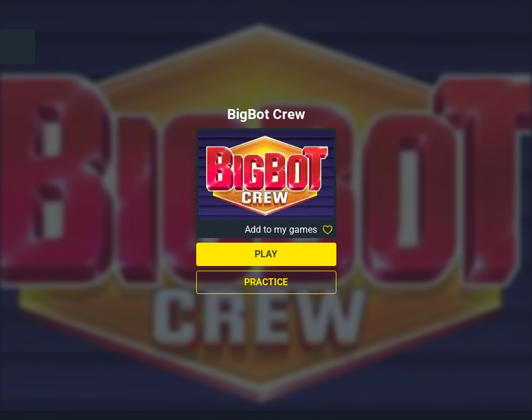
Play (266, 254)
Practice (266, 282)
